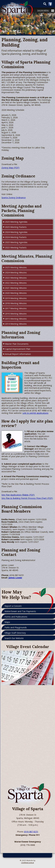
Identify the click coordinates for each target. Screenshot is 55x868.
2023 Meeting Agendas (16, 242)
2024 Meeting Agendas (16, 232)
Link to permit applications (35, 413)
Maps (7, 622)
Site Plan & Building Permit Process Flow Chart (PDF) (27, 498)
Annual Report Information (18, 354)
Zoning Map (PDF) (10, 168)
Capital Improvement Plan (18, 349)
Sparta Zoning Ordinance (14, 198)
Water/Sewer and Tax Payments (20, 611)
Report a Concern (13, 606)
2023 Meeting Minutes (16, 278)
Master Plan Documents (17, 344)
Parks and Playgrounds (16, 627)
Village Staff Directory (15, 633)
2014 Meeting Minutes (16, 324)
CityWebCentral (27, 863)
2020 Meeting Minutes (16, 293)
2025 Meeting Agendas (16, 222)
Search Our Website (14, 638)
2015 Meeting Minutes (16, 319)
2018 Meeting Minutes (16, 303)
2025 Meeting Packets (16, 227)
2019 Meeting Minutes (16, 298)
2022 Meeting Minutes (16, 283)
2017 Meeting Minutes (16, 308)
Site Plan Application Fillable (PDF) (18, 495)
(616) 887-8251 (31, 832)
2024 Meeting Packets (16, 237)
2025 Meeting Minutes (16, 267)
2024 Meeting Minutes (16, 273)
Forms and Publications (16, 617)
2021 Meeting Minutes (16, 288)
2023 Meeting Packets (16, 248)
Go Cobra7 (11, 855)
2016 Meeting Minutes (16, 314)
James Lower (15, 578)
